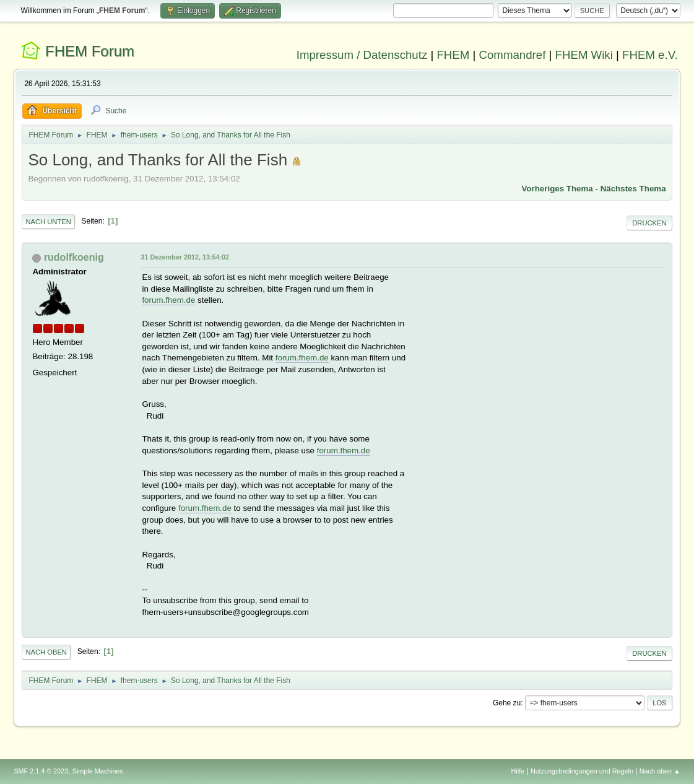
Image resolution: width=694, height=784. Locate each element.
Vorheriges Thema (557, 189)
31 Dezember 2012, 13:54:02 (185, 257)
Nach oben (46, 652)
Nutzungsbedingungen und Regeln (582, 771)
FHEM (453, 55)
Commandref (513, 55)
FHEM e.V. (650, 55)
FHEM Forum (90, 51)
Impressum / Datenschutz (362, 55)
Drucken (649, 223)
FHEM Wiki (584, 55)
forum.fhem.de (168, 300)
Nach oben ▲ (660, 771)
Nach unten (48, 222)
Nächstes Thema (633, 189)
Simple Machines (98, 771)
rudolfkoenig (74, 257)
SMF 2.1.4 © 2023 (41, 771)
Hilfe (518, 771)
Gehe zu (507, 703)
